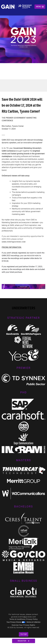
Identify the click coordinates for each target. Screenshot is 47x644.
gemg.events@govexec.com (14, 242)
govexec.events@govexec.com (23, 617)
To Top (24, 634)
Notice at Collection (34, 622)
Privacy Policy (32, 619)
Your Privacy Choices (16, 622)
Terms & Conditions (17, 619)
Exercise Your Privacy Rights (23, 625)
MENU (40, 7)
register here (33, 256)
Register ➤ (24, 641)
